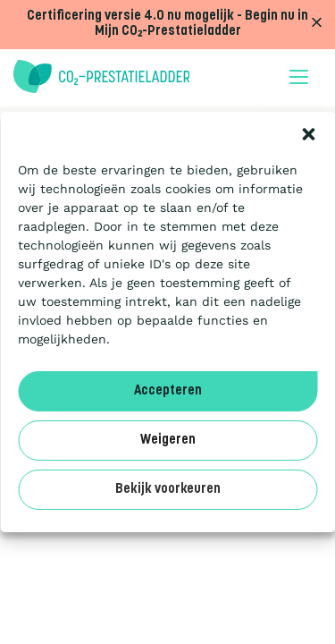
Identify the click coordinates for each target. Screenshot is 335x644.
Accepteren (168, 391)
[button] (308, 134)
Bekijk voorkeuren (168, 490)
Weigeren (168, 441)
